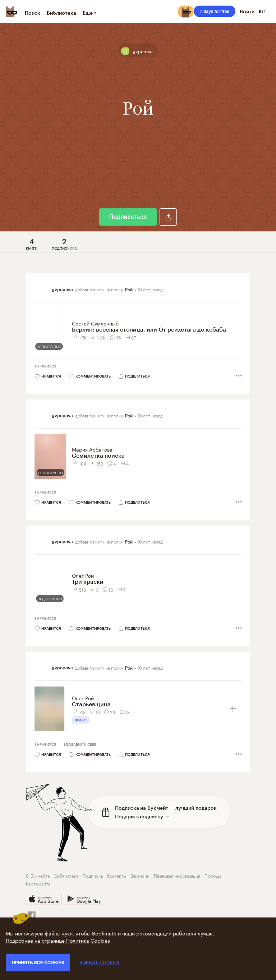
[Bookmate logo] (11, 11)
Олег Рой (83, 575)
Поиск (33, 13)
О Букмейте (38, 875)
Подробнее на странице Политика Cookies (58, 940)
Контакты (117, 875)
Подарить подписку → (142, 816)
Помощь (213, 875)
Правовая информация (177, 875)
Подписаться (128, 217)
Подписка (93, 875)
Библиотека (61, 13)
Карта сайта (38, 883)
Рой (129, 290)
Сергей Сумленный (95, 323)
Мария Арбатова (92, 449)
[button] (168, 217)
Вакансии (140, 875)
